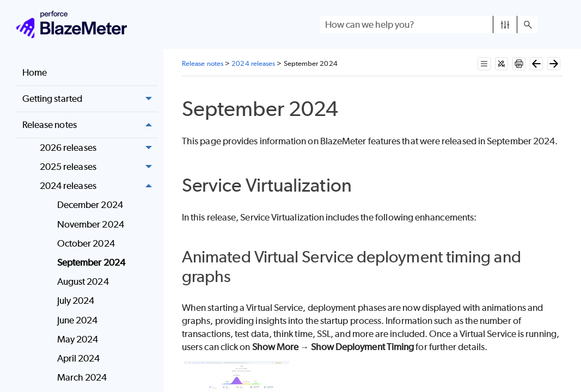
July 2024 (76, 301)
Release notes (90, 125)
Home (35, 72)
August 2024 (83, 281)
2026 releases (99, 148)
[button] (505, 24)
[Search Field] (429, 24)
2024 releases (99, 186)
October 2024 (86, 243)
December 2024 (90, 205)
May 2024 (78, 339)
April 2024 (79, 358)
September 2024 (91, 262)
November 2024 (91, 224)
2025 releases (99, 167)
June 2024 (78, 320)
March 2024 (82, 377)
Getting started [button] (90, 99)
